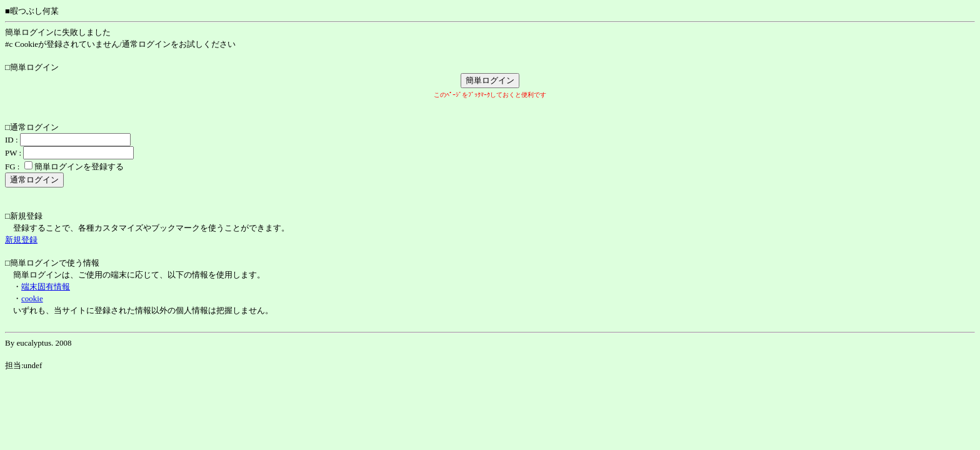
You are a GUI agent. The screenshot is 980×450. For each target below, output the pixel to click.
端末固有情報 (46, 287)
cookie (32, 298)
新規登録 (21, 240)
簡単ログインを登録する (79, 167)
